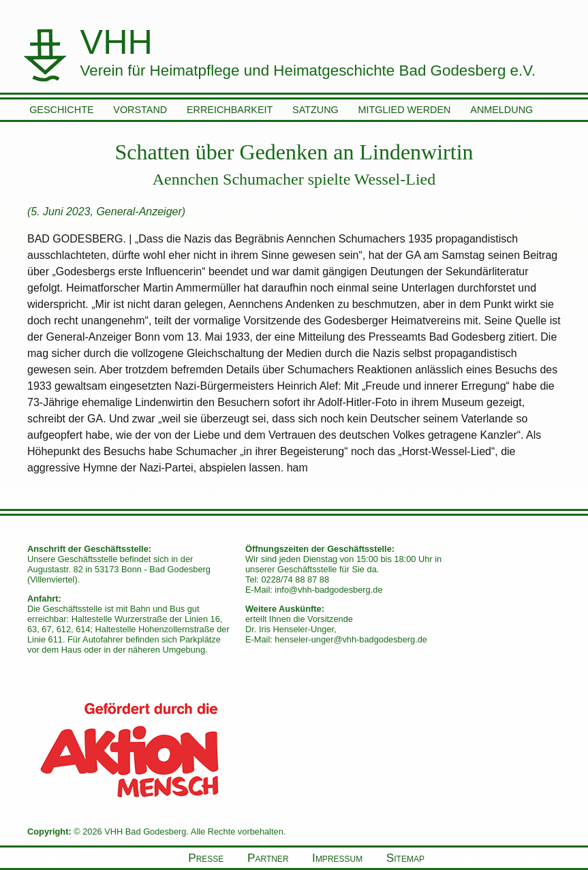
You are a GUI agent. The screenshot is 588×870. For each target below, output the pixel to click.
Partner (268, 858)
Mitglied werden (405, 110)
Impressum (337, 858)
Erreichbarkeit (230, 110)
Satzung (315, 110)
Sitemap (405, 858)
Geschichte (61, 110)
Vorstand (140, 110)
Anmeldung (501, 110)
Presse (206, 858)
